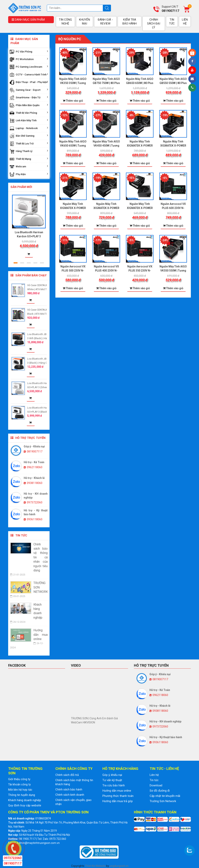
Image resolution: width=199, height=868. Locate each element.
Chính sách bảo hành (69, 789)
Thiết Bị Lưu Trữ (29, 144)
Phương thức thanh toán (118, 796)
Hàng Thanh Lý (29, 151)
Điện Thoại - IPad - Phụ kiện (29, 82)
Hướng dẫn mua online (117, 791)
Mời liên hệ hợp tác (20, 790)
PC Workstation (29, 59)
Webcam (29, 167)
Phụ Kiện (29, 174)
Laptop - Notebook (29, 128)
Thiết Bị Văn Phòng (29, 113)
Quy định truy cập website (25, 805)
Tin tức (154, 780)
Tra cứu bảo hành (114, 785)
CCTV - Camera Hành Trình (29, 75)
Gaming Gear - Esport (29, 90)
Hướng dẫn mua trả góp (118, 801)
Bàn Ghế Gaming (29, 136)
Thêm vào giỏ (73, 101)
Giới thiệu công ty (19, 779)
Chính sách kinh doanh (70, 795)
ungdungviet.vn (119, 866)
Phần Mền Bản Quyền (29, 105)
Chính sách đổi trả (67, 775)
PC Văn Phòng (29, 52)
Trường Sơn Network (163, 801)
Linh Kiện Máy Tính (29, 121)
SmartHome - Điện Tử (29, 98)
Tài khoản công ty (19, 784)
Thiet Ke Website (95, 866)
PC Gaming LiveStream (29, 67)
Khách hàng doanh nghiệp (25, 800)
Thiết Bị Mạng (29, 159)
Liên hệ (154, 775)
